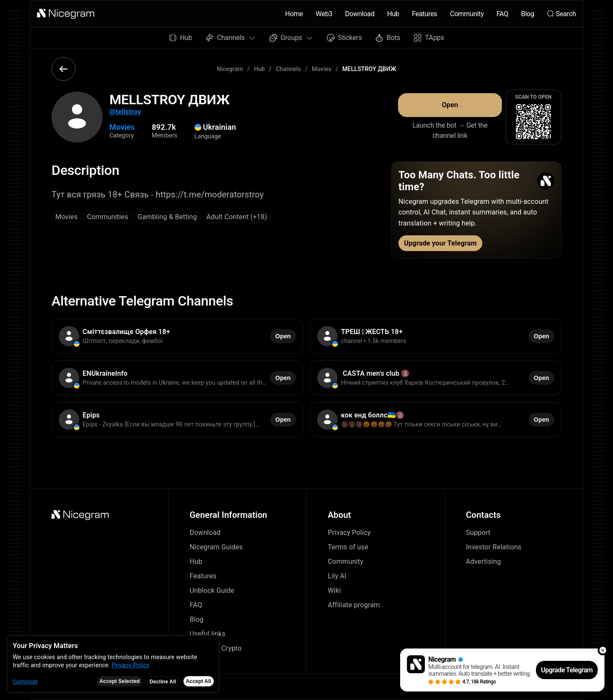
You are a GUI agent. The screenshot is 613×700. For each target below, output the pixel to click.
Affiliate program (354, 605)
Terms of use (348, 547)
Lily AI (337, 576)
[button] (66, 14)
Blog (528, 14)
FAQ (502, 14)
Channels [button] (231, 38)
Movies (322, 69)
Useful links (208, 634)
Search (561, 14)
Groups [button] (291, 38)
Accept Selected (120, 681)
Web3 (324, 14)
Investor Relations (494, 547)
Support (478, 533)
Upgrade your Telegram (440, 243)
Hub (393, 14)
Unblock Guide (212, 590)
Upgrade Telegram (567, 670)
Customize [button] (25, 682)
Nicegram (230, 69)
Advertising (484, 561)
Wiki (334, 590)
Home (294, 14)
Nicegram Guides (216, 547)
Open (450, 105)
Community (467, 14)
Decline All (163, 682)
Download (360, 14)
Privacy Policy (349, 533)
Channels (288, 69)
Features (425, 14)
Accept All (199, 681)
